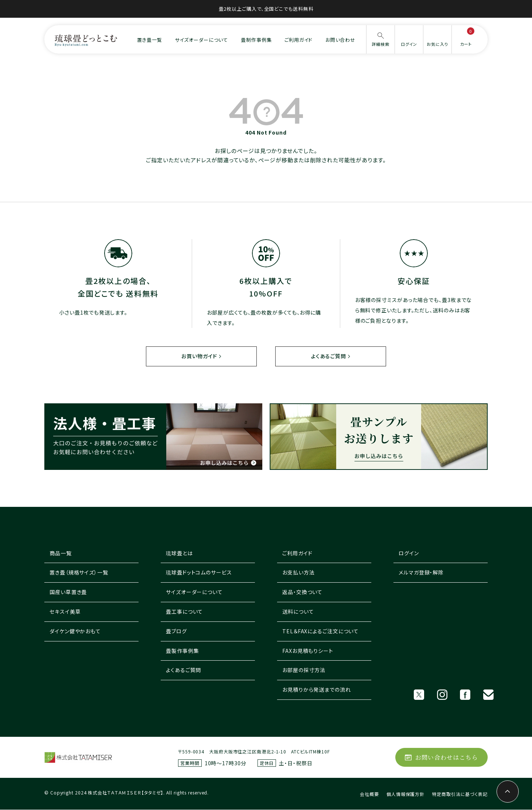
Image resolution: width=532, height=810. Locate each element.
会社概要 (369, 794)
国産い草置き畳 (68, 592)
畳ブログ (176, 631)
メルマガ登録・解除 (421, 573)
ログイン (409, 553)
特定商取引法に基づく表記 (460, 794)
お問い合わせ (340, 40)
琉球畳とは (179, 553)
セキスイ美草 (65, 612)
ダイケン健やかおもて (75, 631)
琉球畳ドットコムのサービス (199, 573)
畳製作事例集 (182, 651)
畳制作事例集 (256, 40)
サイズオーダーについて (201, 40)
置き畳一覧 (150, 40)
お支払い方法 (298, 573)
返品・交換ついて (302, 592)
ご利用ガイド (298, 40)
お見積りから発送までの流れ (317, 690)
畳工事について (184, 612)
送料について (298, 612)
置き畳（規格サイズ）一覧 (79, 573)
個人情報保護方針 (405, 794)
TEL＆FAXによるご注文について (320, 631)
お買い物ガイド (199, 356)
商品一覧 (61, 553)
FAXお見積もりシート (308, 651)
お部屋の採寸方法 (304, 670)
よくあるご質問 (328, 356)
